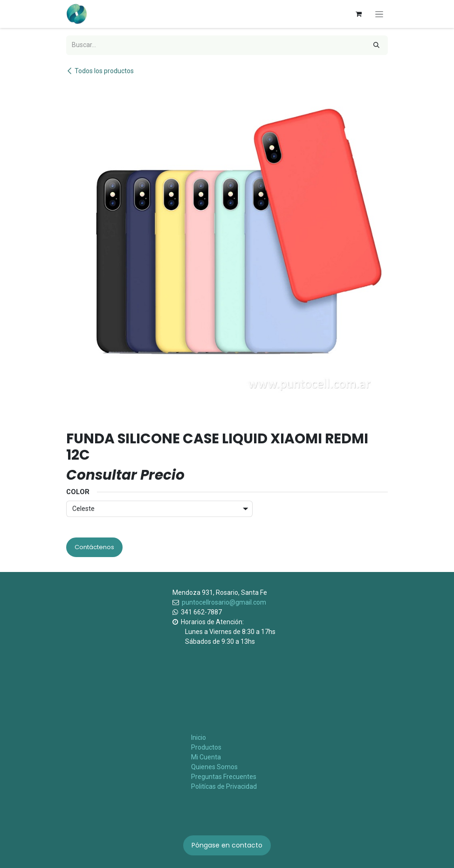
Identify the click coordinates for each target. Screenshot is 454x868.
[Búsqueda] (376, 45)
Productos (206, 747)
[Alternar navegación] (379, 14)
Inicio (199, 737)
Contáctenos (94, 547)
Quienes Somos (214, 767)
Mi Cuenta (206, 757)
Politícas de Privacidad (224, 786)
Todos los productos (100, 71)
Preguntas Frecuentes (224, 777)
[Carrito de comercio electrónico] (358, 14)
